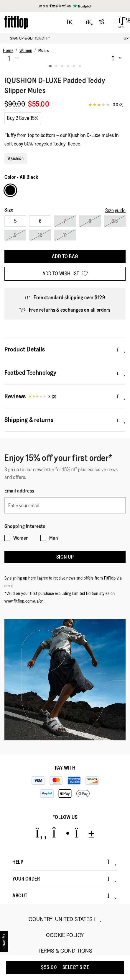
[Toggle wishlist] (90, 22)
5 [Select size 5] (15, 221)
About (64, 896)
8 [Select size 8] (90, 221)
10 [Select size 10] (40, 235)
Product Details (65, 349)
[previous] (13, 59)
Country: (65, 919)
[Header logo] (16, 22)
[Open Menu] (122, 22)
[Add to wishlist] (65, 274)
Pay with (65, 768)
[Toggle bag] (104, 22)
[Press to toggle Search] (70, 22)
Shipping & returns (65, 420)
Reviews (65, 396)
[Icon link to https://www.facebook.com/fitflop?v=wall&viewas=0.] (41, 833)
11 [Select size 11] (65, 235)
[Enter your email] (65, 505)
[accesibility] (4, 941)
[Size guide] (115, 210)
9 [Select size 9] (15, 235)
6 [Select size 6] (40, 221)
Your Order (64, 879)
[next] (117, 59)
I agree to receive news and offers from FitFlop (76, 578)
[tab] (50, 66)
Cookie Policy (65, 935)
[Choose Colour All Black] (10, 190)
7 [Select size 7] (65, 221)
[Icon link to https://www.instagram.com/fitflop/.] (61, 833)
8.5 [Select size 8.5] (115, 221)
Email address (19, 491)
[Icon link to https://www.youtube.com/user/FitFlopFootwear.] (85, 833)
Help (64, 862)
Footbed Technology (65, 372)
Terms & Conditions (65, 951)
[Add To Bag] (65, 257)
